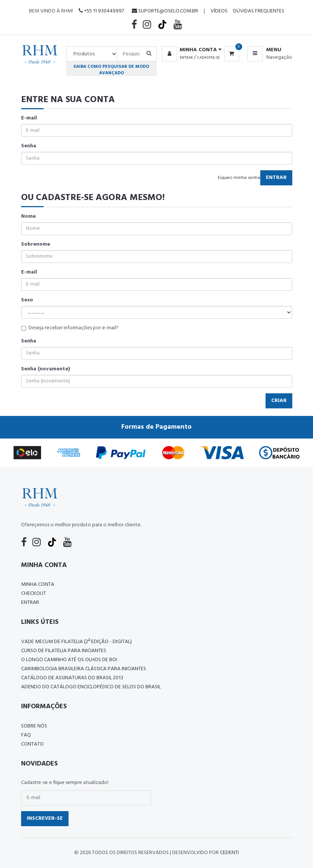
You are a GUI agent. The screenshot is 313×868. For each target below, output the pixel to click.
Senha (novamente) (46, 369)
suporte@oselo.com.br (165, 11)
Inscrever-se (45, 818)
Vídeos (219, 11)
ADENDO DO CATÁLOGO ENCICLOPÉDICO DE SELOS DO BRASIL (91, 687)
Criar (279, 401)
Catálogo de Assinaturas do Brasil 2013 (72, 678)
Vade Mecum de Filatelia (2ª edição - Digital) (76, 642)
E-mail (29, 118)
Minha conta (38, 585)
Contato (32, 744)
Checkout (34, 594)
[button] (190, 50)
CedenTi (229, 853)
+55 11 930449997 (101, 11)
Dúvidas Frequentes (259, 11)
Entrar (186, 58)
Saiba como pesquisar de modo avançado (111, 70)
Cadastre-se (208, 58)
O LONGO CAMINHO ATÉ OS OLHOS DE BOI (69, 660)
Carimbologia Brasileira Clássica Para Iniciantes (84, 669)
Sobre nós (34, 726)
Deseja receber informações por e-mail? (70, 328)
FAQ (26, 735)
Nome (28, 217)
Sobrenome (36, 245)
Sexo (27, 300)
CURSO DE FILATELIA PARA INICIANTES (64, 651)
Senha (29, 146)
